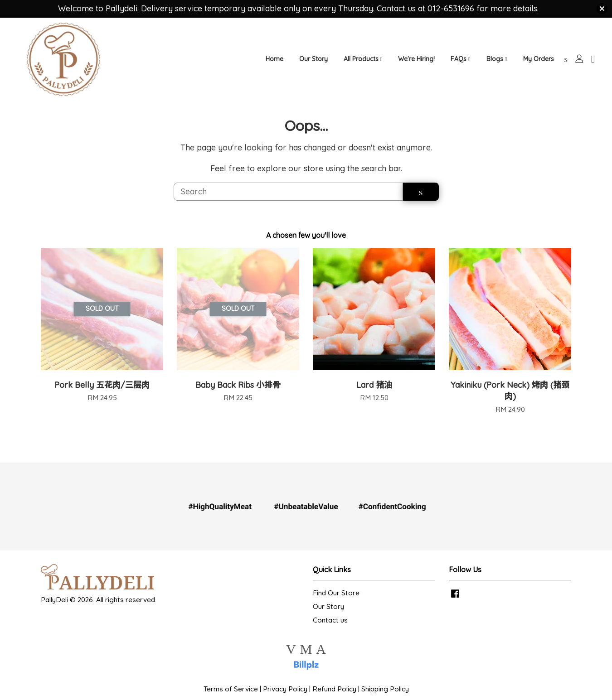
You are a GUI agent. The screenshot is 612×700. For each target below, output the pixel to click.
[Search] (289, 201)
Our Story (313, 63)
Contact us (330, 630)
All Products (363, 63)
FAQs (461, 63)
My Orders (539, 63)
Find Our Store (336, 602)
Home (274, 63)
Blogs (497, 63)
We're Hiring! (416, 63)
